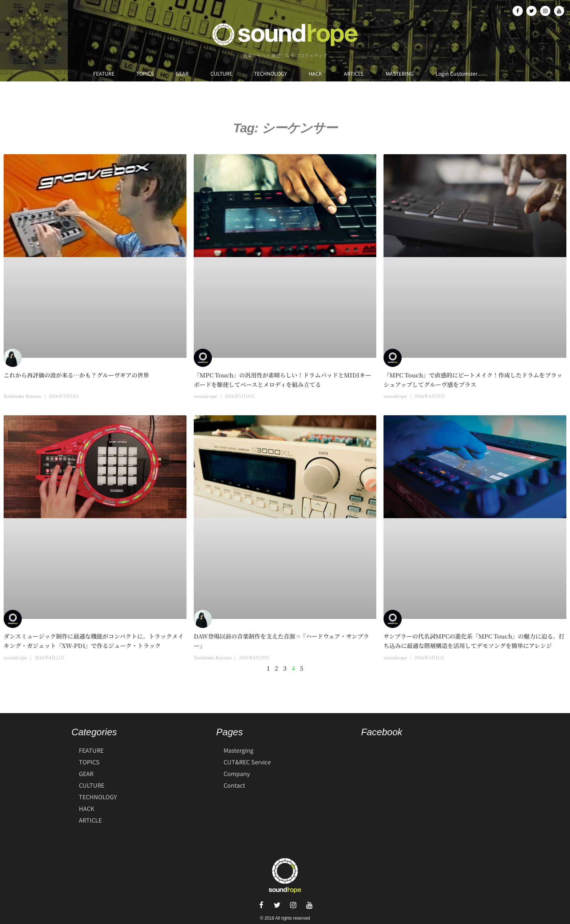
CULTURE (221, 73)
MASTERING (400, 73)
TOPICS (145, 73)
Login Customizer (456, 73)
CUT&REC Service (247, 762)
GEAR (182, 73)
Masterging (238, 750)
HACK (315, 73)
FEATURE (104, 73)
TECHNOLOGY (270, 73)
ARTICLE (354, 73)
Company (237, 773)
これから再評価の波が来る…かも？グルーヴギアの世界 (76, 375)
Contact (234, 785)
